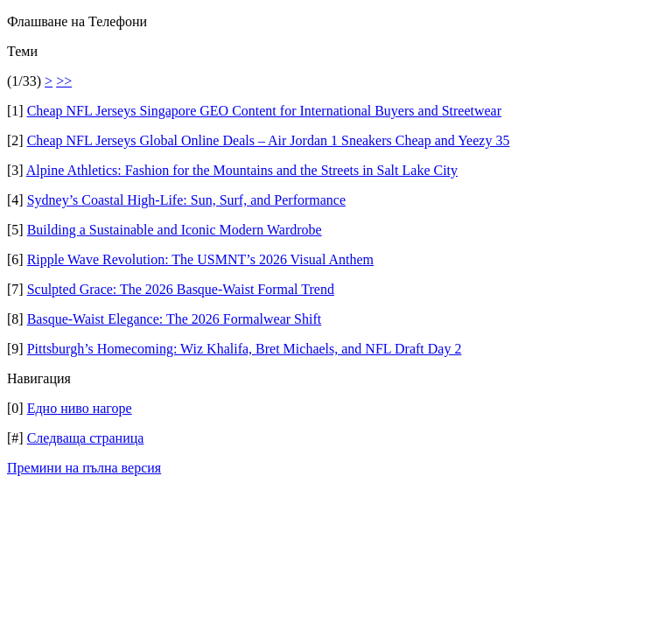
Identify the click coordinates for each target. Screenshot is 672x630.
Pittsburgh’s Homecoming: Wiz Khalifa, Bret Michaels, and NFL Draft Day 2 (245, 349)
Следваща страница (86, 438)
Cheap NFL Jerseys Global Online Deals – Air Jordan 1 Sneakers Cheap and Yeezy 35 (269, 140)
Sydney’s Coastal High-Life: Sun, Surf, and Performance (186, 200)
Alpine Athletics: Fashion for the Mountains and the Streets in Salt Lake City (242, 170)
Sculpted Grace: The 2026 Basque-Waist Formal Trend (181, 289)
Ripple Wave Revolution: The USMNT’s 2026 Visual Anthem (200, 259)
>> (64, 81)
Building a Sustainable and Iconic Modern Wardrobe (175, 230)
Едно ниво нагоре (80, 408)
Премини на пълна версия (84, 468)
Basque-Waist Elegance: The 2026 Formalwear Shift (175, 319)
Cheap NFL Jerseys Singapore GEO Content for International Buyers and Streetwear (264, 111)
